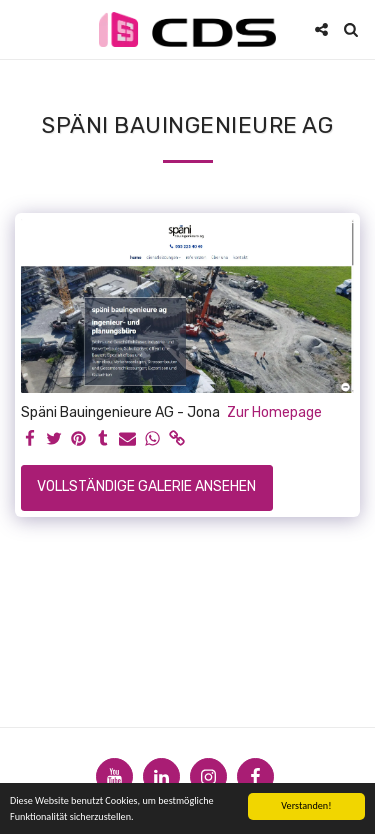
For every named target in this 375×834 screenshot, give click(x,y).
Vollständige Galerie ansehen (146, 486)
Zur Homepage (274, 412)
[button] (22, 29)
